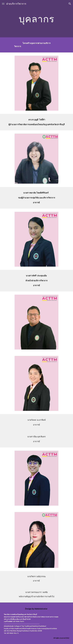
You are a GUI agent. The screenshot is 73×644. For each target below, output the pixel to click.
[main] (36, 19)
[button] (3, 4)
